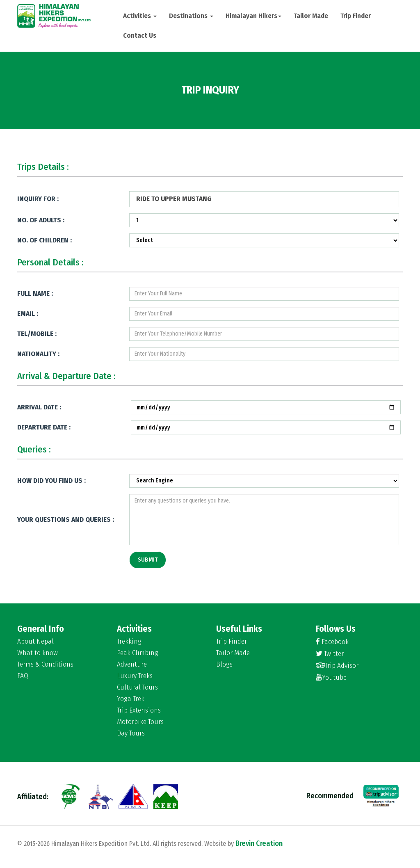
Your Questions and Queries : (66, 520)
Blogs (224, 665)
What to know (38, 653)
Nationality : (38, 354)
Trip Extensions (139, 710)
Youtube (331, 677)
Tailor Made (311, 16)
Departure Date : (44, 427)
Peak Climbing (138, 653)
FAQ (23, 676)
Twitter (330, 654)
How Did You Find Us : (51, 481)
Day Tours (131, 733)
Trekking (129, 642)
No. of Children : (45, 240)
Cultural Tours (137, 688)
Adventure (132, 665)
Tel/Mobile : (37, 334)
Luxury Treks (135, 676)
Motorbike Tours (140, 722)
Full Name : (35, 294)
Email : (28, 314)
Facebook (332, 642)
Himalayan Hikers (253, 16)
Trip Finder (356, 16)
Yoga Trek (131, 699)
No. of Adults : (41, 220)
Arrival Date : (39, 407)
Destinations (191, 16)
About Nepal (35, 642)
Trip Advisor (337, 666)
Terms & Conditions (45, 665)
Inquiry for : (38, 199)
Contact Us (140, 35)
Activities (140, 16)
